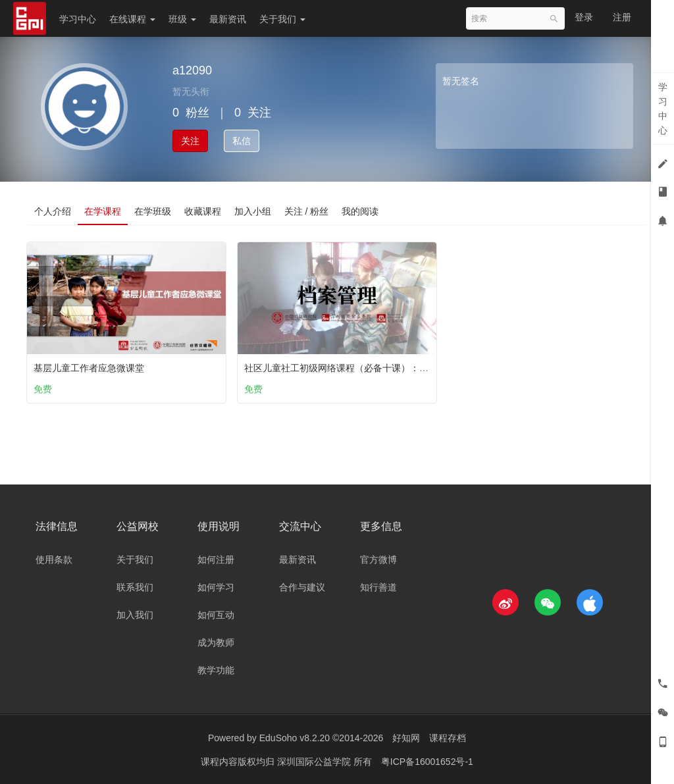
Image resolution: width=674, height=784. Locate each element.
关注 (190, 141)
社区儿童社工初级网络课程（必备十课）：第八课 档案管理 (368, 365)
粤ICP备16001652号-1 (427, 761)
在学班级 (153, 211)
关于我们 (282, 19)
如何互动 (216, 615)
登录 (584, 17)
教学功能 (216, 670)
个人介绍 (53, 211)
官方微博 (378, 560)
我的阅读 (361, 211)
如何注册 (216, 560)
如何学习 (216, 587)
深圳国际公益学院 (315, 761)
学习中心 (78, 19)
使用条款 (54, 560)
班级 (182, 19)
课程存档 (448, 738)
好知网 (406, 738)
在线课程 (132, 19)
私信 (242, 141)
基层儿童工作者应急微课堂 (91, 365)
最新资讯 (228, 19)
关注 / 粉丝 (307, 211)
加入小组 (253, 211)
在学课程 (103, 211)
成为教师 (216, 642)
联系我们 (135, 587)
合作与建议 (302, 587)
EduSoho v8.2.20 (295, 738)
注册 (622, 17)
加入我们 (135, 615)
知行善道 (378, 587)
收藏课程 (203, 211)
